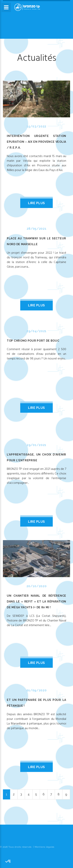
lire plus (36, 203)
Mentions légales (44, 847)
